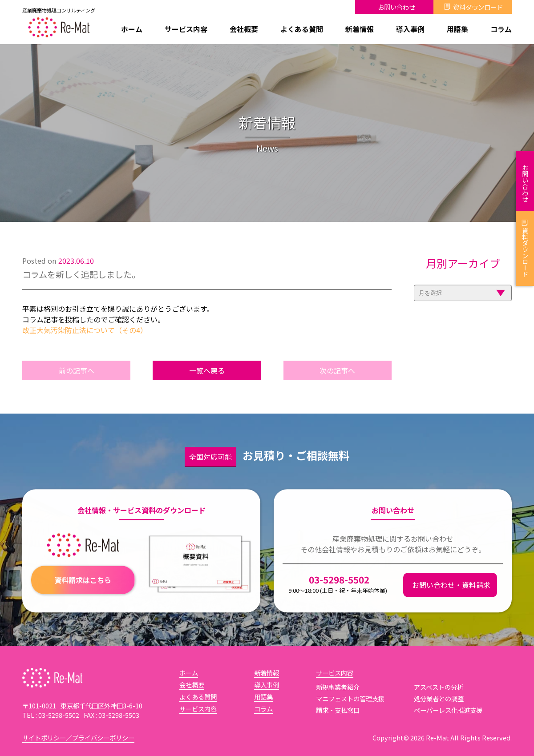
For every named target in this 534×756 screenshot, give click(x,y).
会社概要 (244, 29)
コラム (501, 29)
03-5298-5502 (338, 596)
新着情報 (360, 29)
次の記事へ (337, 382)
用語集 (457, 29)
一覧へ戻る (207, 382)
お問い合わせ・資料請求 (451, 597)
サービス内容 (186, 29)
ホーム (132, 29)
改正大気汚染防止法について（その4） (85, 342)
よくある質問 (302, 29)
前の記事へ (77, 382)
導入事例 (410, 29)
